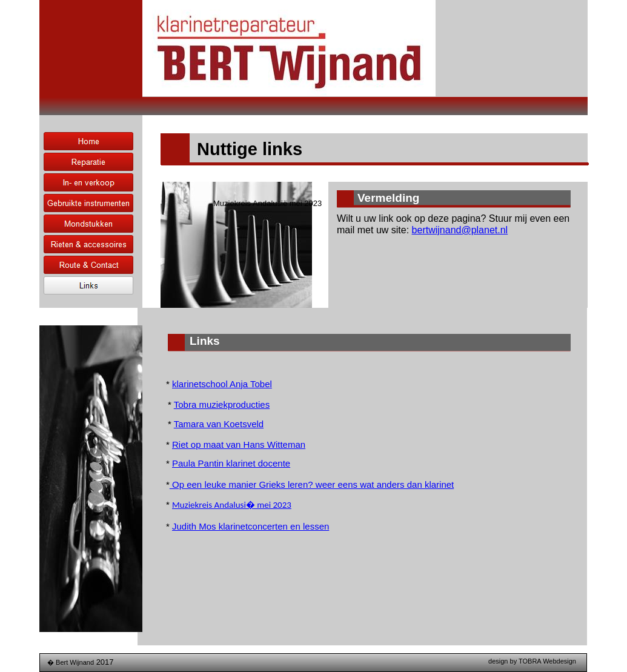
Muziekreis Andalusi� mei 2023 (232, 505)
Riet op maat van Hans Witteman (239, 444)
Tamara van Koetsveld (219, 424)
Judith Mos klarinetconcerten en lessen (250, 526)
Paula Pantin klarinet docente (231, 463)
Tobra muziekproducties (222, 404)
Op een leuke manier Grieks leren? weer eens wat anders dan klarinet (312, 484)
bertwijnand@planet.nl (460, 230)
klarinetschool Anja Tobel (222, 384)
